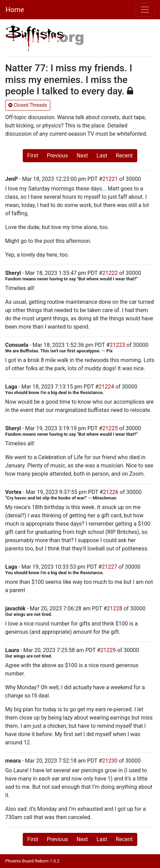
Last (102, 156)
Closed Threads (28, 105)
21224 (106, 387)
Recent (124, 156)
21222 (110, 273)
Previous (57, 156)
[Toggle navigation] (145, 10)
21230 (110, 761)
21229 (108, 650)
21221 (110, 179)
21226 (111, 492)
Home (15, 10)
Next (82, 156)
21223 (118, 345)
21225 (110, 428)
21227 (109, 567)
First (33, 156)
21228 (115, 608)
